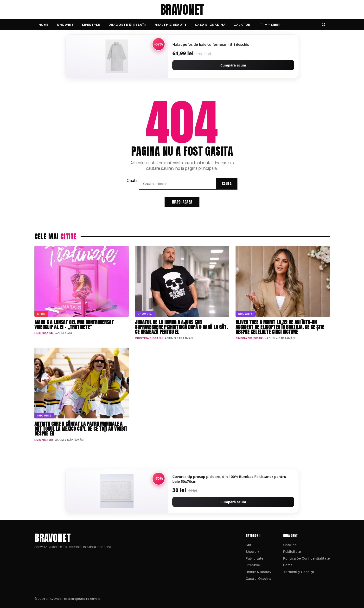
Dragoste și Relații (128, 25)
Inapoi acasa (182, 202)
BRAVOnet (182, 10)
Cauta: (133, 180)
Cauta (227, 184)
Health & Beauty (171, 25)
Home (44, 25)
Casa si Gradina (210, 25)
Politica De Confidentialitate (307, 558)
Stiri (249, 545)
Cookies (290, 545)
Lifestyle (91, 25)
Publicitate (255, 558)
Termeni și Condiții (299, 572)
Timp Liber (271, 25)
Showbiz (65, 25)
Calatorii (243, 25)
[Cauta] (324, 25)
